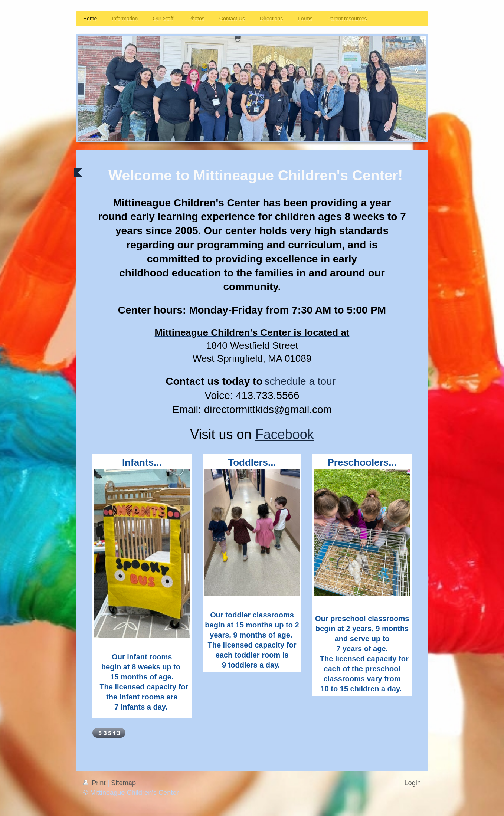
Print (95, 783)
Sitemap (123, 783)
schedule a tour (300, 381)
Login (413, 783)
